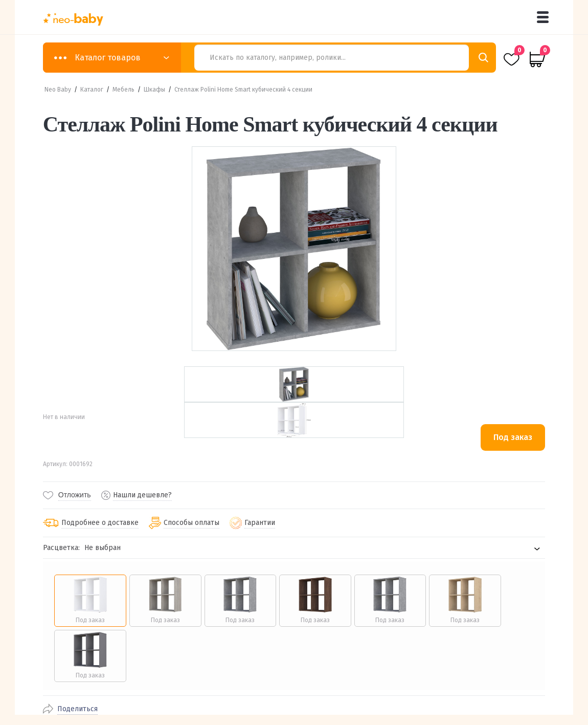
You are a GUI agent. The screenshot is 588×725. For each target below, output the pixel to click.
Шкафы (154, 90)
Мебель (123, 90)
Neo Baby (58, 90)
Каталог (92, 90)
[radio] (90, 601)
